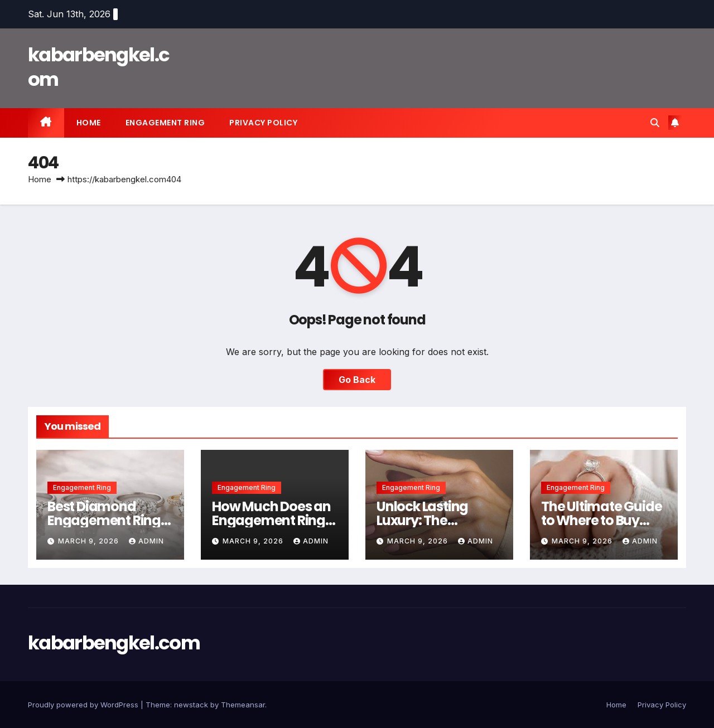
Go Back (357, 380)
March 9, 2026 (90, 541)
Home (89, 123)
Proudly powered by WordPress (84, 705)
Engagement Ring (165, 123)
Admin (146, 541)
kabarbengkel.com (98, 67)
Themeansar (243, 705)
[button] (655, 123)
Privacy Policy (263, 123)
